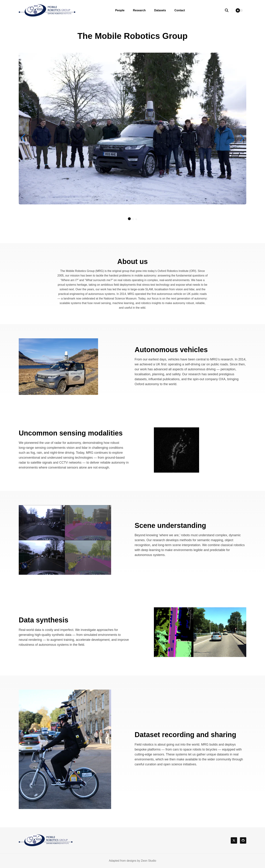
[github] (243, 840)
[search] (229, 10)
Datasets (160, 10)
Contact (180, 10)
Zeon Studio (149, 861)
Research (139, 10)
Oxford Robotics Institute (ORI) (177, 271)
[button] (129, 219)
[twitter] (234, 840)
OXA (222, 379)
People (120, 10)
